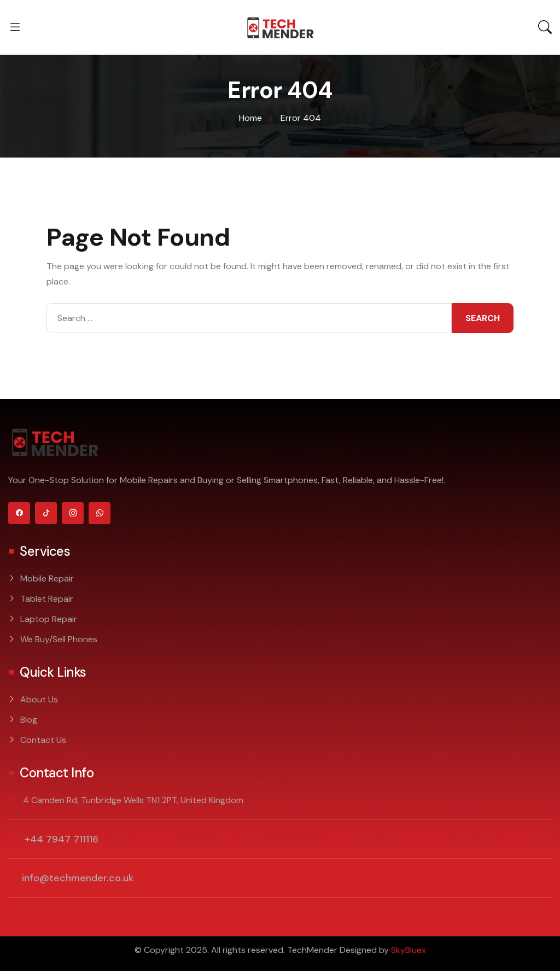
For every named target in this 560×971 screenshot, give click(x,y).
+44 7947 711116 (60, 839)
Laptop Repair (49, 619)
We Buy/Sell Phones (59, 639)
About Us (39, 699)
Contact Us (43, 740)
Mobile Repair (47, 578)
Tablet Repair (47, 599)
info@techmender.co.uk (78, 878)
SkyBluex (409, 950)
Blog (29, 720)
